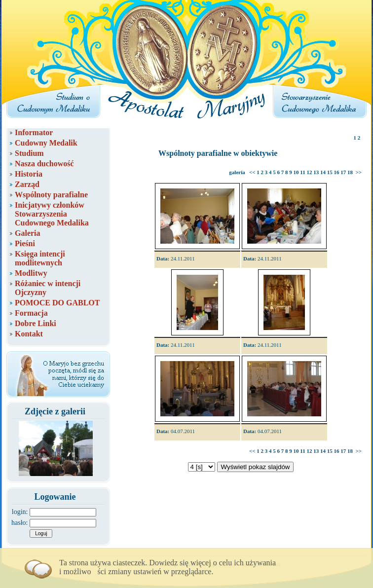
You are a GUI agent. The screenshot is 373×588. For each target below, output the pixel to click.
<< (252, 172)
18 (350, 172)
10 (296, 172)
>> (358, 172)
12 (309, 172)
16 (336, 172)
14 (323, 172)
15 (330, 172)
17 (343, 172)
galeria (237, 172)
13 (316, 172)
